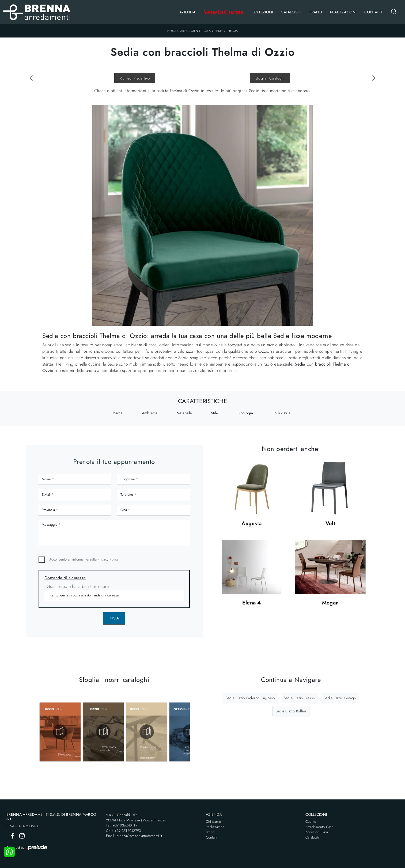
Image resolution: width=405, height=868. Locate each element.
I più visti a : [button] (283, 413)
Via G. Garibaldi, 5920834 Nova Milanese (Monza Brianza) (136, 818)
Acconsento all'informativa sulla (84, 559)
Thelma (232, 31)
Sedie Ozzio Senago (340, 698)
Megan (330, 603)
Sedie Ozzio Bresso (300, 698)
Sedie (219, 31)
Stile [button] (214, 413)
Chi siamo (213, 822)
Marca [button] (118, 413)
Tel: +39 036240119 (122, 825)
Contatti (373, 12)
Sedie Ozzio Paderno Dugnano (250, 698)
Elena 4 (252, 603)
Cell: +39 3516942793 (123, 831)
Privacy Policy (108, 559)
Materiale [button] (184, 413)
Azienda (187, 12)
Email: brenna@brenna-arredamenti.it (134, 836)
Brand (316, 12)
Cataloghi (291, 12)
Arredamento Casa (195, 31)
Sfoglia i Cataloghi (270, 78)
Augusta (251, 524)
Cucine (311, 822)
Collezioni (262, 12)
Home (172, 31)
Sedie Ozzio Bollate (291, 711)
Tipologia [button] (245, 413)
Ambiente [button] (150, 413)
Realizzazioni (343, 12)
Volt (330, 524)
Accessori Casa (317, 832)
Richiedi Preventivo (135, 78)
